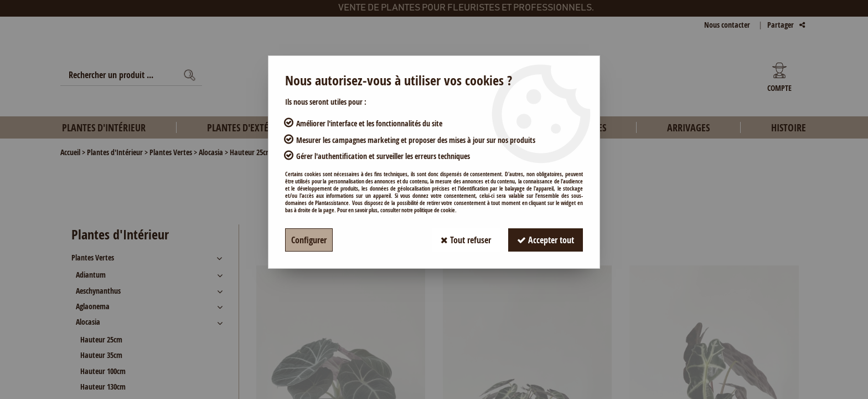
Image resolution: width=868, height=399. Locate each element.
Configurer (309, 240)
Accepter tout (546, 240)
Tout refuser (466, 240)
